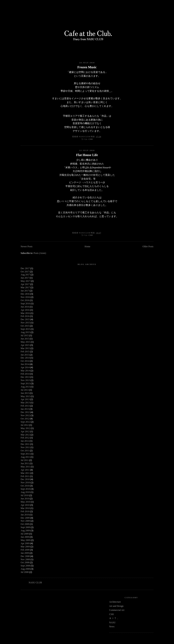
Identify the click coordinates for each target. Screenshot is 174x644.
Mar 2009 (25, 547)
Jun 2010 (25, 499)
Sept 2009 (25, 527)
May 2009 (26, 540)
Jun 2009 (25, 537)
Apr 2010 (25, 505)
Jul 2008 (25, 572)
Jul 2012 (25, 425)
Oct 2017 (25, 272)
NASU (112, 623)
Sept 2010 (25, 489)
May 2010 (26, 502)
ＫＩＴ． (114, 618)
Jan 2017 (25, 291)
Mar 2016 (25, 313)
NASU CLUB (35, 583)
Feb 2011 (25, 476)
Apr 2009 (25, 543)
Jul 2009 (25, 534)
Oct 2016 (25, 300)
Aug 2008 (25, 569)
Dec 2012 (25, 412)
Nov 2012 (25, 416)
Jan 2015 (25, 355)
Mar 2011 (25, 473)
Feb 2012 (25, 438)
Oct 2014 (25, 361)
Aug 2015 (25, 332)
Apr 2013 (25, 399)
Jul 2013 (25, 390)
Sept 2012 (25, 422)
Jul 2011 (25, 460)
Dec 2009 (25, 518)
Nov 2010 (25, 483)
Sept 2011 (25, 454)
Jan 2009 (25, 553)
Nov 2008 (25, 560)
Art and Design (116, 606)
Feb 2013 (25, 406)
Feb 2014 (25, 374)
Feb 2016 (25, 316)
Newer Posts (27, 247)
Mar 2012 (25, 435)
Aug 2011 (25, 457)
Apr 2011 (25, 470)
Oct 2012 (25, 419)
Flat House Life (87, 155)
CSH (91, 139)
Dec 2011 (25, 444)
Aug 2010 (25, 492)
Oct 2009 (25, 524)
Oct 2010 (25, 486)
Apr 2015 (25, 345)
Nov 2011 (25, 447)
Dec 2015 (25, 319)
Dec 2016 (25, 294)
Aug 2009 (25, 531)
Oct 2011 (25, 451)
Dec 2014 (25, 358)
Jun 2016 (25, 307)
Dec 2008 (25, 556)
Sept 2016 (25, 304)
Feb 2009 (25, 550)
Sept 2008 (25, 566)
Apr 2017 (25, 284)
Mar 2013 (25, 403)
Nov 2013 (25, 380)
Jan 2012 (25, 441)
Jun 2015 (25, 339)
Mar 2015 (25, 348)
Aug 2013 (25, 387)
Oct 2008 (25, 563)
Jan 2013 (25, 409)
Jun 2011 (25, 464)
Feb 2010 (25, 512)
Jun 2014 (25, 364)
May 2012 (26, 428)
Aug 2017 (25, 275)
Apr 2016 (25, 310)
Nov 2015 (25, 323)
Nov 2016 (25, 297)
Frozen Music (87, 67)
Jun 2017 (25, 278)
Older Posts (148, 247)
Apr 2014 (25, 367)
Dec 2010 (25, 479)
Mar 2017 (25, 288)
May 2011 (25, 467)
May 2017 (26, 281)
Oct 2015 (25, 326)
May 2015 (26, 342)
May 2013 (26, 396)
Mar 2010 (25, 508)
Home (87, 247)
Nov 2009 (25, 521)
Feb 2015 (25, 352)
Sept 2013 (25, 384)
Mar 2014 (25, 371)
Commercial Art (117, 610)
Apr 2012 (25, 432)
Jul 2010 (25, 495)
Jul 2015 (25, 336)
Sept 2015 (25, 329)
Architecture (115, 602)
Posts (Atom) (40, 253)
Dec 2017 (25, 268)
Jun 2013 (25, 393)
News (112, 627)
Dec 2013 (25, 377)
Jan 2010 (25, 515)
